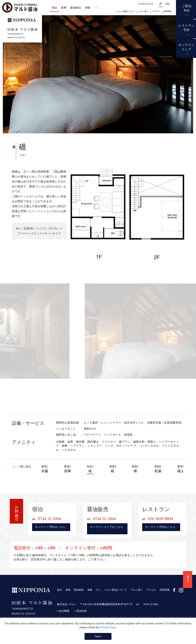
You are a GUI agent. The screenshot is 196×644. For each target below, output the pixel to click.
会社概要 (64, 611)
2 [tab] (93, 382)
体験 (88, 8)
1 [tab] (84, 382)
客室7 (181, 469)
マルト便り (143, 11)
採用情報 (167, 11)
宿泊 (59, 590)
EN (167, 4)
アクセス (156, 11)
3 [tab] (103, 382)
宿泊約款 (81, 611)
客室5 (135, 469)
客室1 (45, 469)
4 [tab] (112, 382)
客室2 (68, 469)
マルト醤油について (126, 11)
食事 (64, 8)
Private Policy (108, 627)
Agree (98, 636)
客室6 (158, 469)
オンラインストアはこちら (106, 527)
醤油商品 (76, 8)
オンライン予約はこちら (50, 527)
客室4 (113, 469)
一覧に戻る (24, 467)
